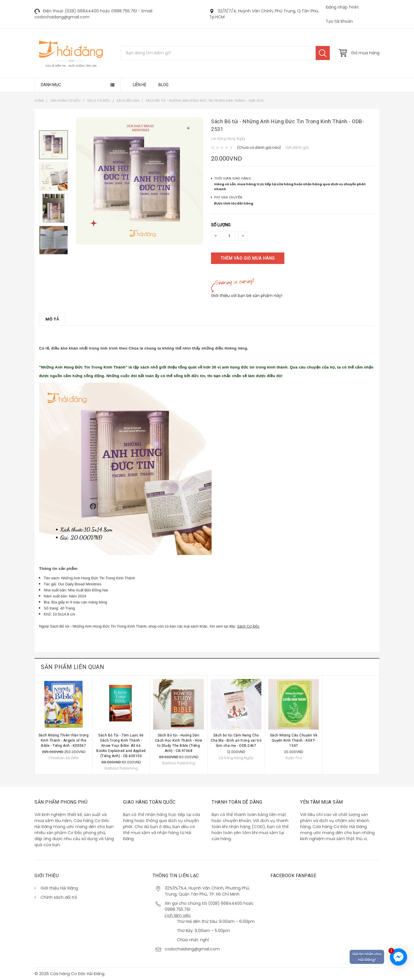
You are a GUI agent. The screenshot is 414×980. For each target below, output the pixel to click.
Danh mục (51, 85)
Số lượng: (221, 225)
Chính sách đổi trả (59, 897)
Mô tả (52, 319)
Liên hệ (140, 85)
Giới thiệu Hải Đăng (59, 888)
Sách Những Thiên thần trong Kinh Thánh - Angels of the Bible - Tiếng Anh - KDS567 (64, 740)
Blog (163, 85)
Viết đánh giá (297, 147)
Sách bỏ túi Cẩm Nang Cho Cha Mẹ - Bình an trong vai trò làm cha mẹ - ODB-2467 (236, 740)
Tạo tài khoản (339, 21)
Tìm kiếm (323, 53)
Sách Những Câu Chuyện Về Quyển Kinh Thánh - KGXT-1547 (294, 740)
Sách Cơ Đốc (248, 626)
